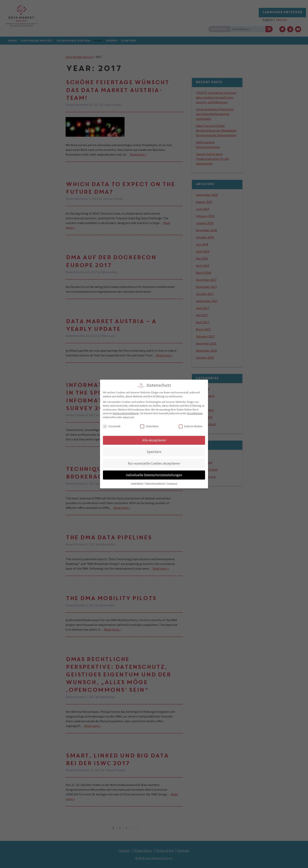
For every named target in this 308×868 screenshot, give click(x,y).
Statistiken (149, 425)
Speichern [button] (154, 450)
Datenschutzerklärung (126, 411)
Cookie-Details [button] (137, 482)
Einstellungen (195, 411)
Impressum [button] (172, 482)
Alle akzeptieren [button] (154, 438)
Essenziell (112, 425)
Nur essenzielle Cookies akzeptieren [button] (154, 461)
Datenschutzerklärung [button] (155, 482)
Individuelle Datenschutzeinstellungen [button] (154, 473)
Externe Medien (191, 425)
